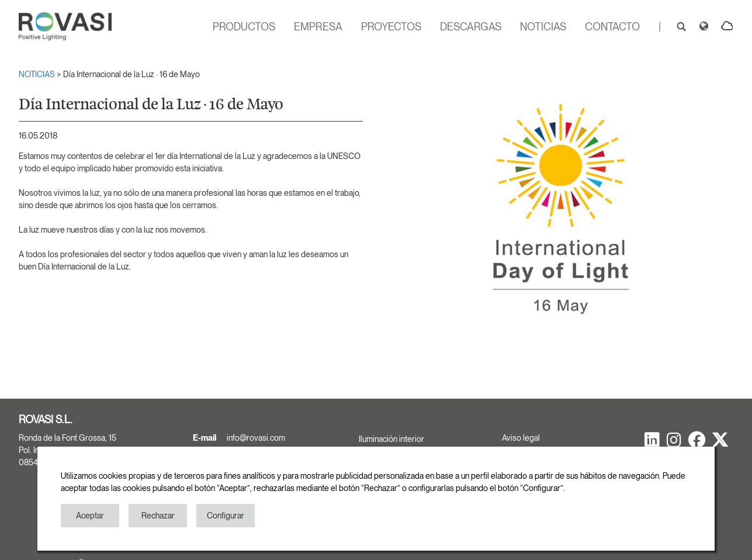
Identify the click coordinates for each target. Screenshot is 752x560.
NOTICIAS (543, 27)
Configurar (226, 516)
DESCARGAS (471, 27)
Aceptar (90, 516)
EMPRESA (318, 27)
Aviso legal (521, 438)
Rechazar (158, 516)
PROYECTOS (391, 27)
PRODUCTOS (244, 27)
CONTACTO (612, 27)
